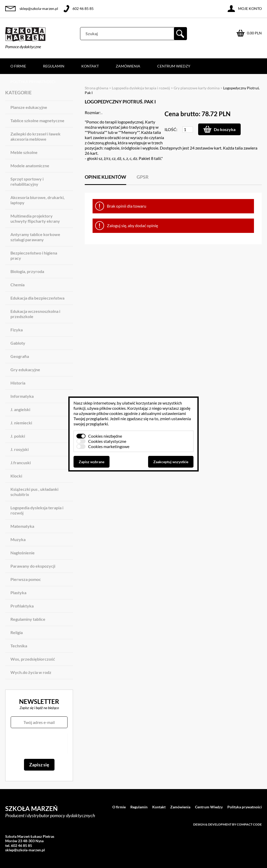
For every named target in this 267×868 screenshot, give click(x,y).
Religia (17, 632)
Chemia (17, 285)
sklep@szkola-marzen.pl (39, 8)
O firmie (18, 66)
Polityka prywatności (33, 82)
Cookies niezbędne (105, 436)
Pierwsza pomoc (26, 579)
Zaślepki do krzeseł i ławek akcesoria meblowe (35, 136)
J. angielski (20, 409)
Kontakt (90, 66)
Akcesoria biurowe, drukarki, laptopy (38, 200)
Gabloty (18, 343)
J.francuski (21, 463)
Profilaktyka (22, 606)
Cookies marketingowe (109, 446)
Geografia (20, 356)
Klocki (16, 476)
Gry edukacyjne (25, 370)
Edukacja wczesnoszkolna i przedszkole (35, 314)
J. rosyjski (20, 449)
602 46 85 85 (83, 8)
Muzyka (18, 539)
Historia (18, 383)
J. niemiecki (21, 423)
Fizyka (17, 330)
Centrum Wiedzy (174, 66)
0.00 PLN (254, 33)
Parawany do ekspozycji (33, 566)
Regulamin (54, 66)
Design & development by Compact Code (227, 824)
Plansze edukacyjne (29, 107)
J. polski (18, 436)
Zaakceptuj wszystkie (171, 462)
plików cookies (113, 408)
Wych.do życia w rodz (31, 672)
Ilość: (171, 129)
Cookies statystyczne (107, 441)
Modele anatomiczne (30, 166)
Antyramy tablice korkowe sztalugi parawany (35, 237)
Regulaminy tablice (28, 619)
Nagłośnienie (23, 553)
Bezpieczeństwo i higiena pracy (34, 255)
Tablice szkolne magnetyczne (37, 120)
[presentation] (39, 743)
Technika (19, 646)
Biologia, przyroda (27, 271)
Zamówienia (128, 66)
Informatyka (22, 396)
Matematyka (22, 526)
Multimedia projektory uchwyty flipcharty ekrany (35, 218)
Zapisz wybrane (92, 462)
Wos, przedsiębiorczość (33, 659)
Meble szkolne (24, 152)
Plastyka (18, 593)
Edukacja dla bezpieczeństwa (37, 298)
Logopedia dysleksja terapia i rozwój (37, 510)
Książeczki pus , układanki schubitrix (34, 492)
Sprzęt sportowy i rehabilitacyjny (27, 181)
